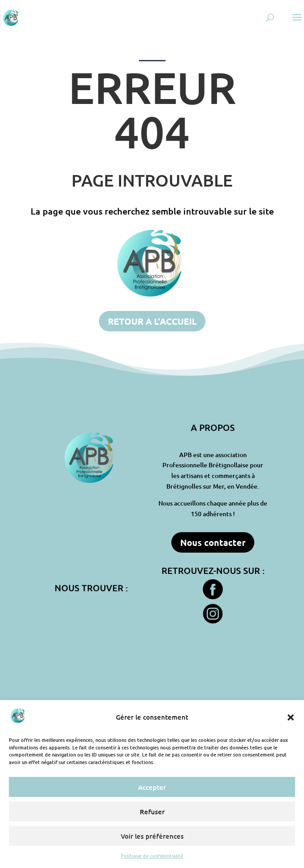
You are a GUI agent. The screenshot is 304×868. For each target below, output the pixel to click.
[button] (291, 717)
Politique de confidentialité (152, 856)
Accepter (152, 787)
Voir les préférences (152, 836)
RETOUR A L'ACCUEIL (152, 321)
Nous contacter (213, 542)
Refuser (152, 812)
